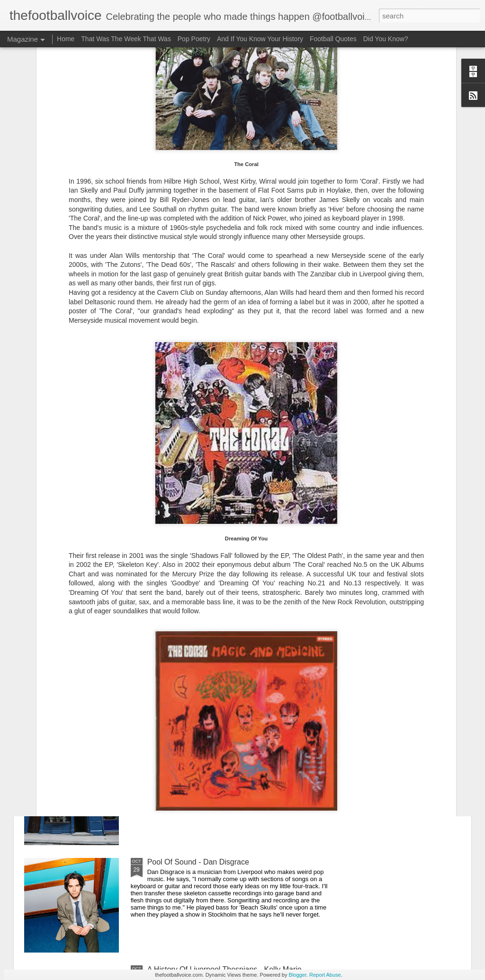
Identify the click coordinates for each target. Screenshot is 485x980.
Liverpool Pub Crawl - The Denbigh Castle (218, 755)
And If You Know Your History (260, 39)
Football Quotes (333, 39)
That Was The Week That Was (126, 39)
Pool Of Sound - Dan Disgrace (198, 862)
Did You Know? (386, 39)
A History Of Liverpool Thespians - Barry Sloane (228, 647)
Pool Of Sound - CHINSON (193, 540)
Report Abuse (325, 975)
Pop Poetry (194, 39)
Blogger (298, 975)
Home (66, 39)
